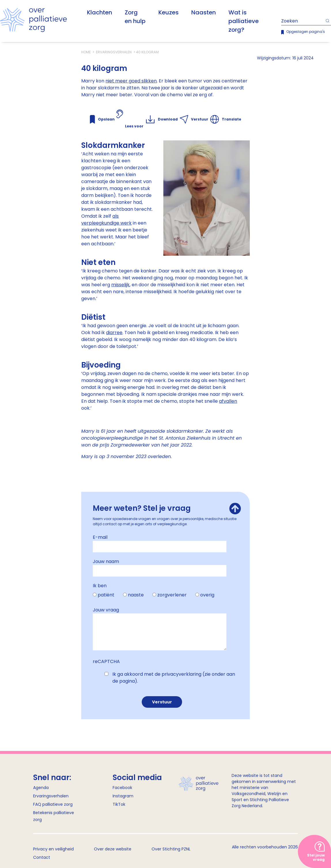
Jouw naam (106, 561)
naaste (136, 595)
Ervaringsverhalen (114, 52)
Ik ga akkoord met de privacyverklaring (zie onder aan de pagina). (174, 678)
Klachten (100, 12)
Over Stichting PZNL (171, 849)
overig (207, 595)
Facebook (122, 788)
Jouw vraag (106, 610)
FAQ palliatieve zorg (53, 804)
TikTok (119, 804)
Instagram (123, 796)
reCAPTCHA (106, 661)
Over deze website (113, 849)
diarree (114, 333)
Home (86, 52)
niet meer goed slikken (131, 81)
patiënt (106, 595)
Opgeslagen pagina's (306, 32)
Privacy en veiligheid (53, 849)
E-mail (100, 537)
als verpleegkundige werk (106, 220)
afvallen (228, 401)
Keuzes (169, 12)
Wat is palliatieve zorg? (244, 21)
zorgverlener (172, 595)
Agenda (41, 788)
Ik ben (100, 586)
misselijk (120, 285)
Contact (42, 857)
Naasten (204, 12)
